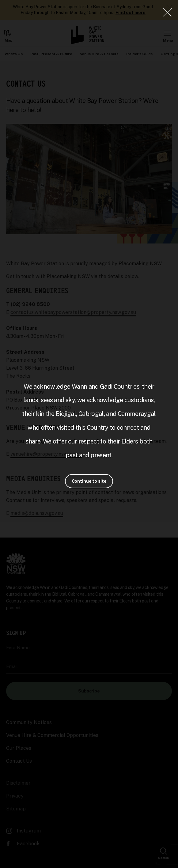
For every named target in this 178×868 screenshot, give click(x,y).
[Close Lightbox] (167, 12)
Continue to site (89, 481)
